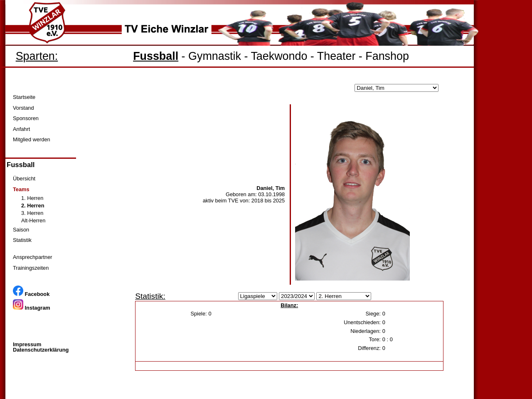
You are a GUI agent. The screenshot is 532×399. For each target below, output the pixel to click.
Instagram (32, 308)
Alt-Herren (33, 220)
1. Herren (32, 198)
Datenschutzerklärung (41, 350)
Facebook (31, 294)
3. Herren (32, 213)
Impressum (27, 344)
